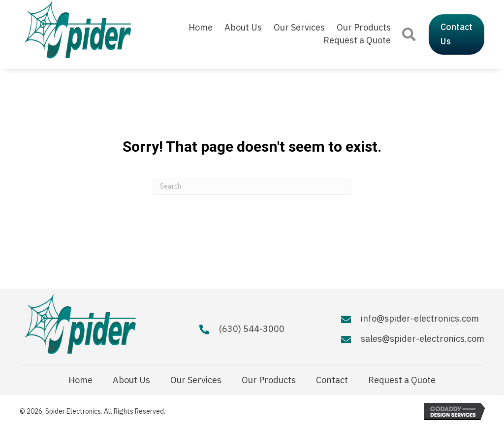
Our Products (269, 380)
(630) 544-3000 (252, 329)
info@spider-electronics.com (420, 318)
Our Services (196, 380)
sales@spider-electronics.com (423, 339)
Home (80, 380)
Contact (332, 380)
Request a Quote (402, 380)
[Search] (252, 186)
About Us (131, 380)
